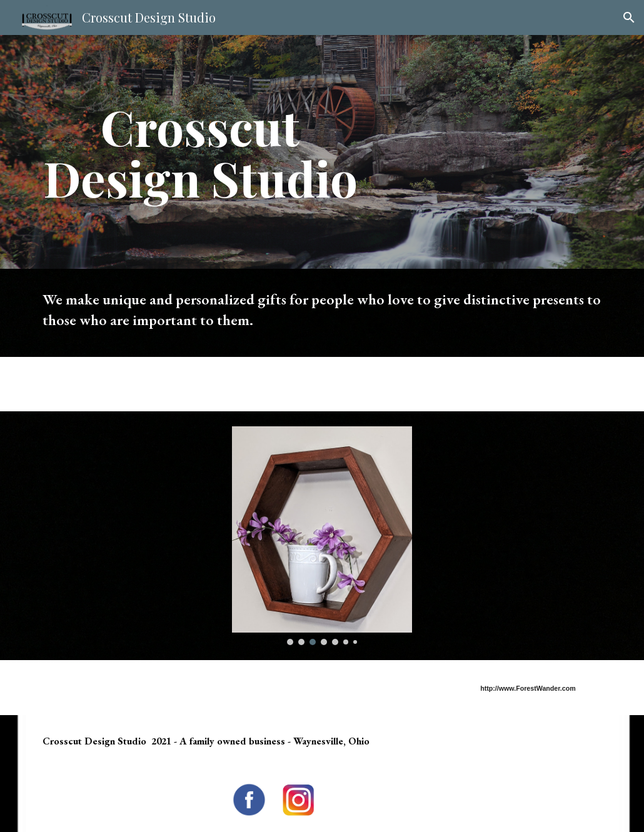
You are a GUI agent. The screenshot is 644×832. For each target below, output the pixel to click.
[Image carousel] (322, 536)
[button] (629, 18)
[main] (200, 152)
